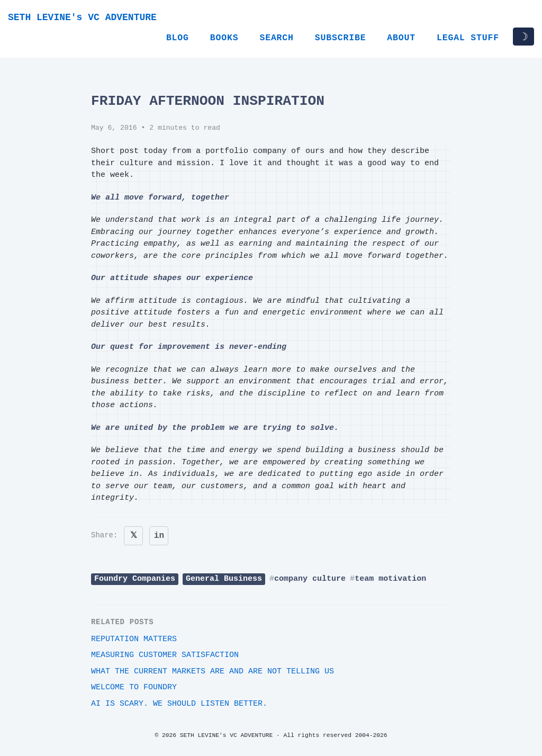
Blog (178, 38)
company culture (310, 579)
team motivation (390, 579)
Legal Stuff (468, 38)
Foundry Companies (135, 579)
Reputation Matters (134, 639)
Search (276, 38)
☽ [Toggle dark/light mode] (523, 37)
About (401, 38)
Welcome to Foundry (134, 687)
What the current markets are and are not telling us (213, 672)
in (159, 536)
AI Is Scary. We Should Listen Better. (179, 704)
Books (224, 38)
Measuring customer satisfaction (165, 655)
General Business (224, 579)
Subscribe (341, 38)
